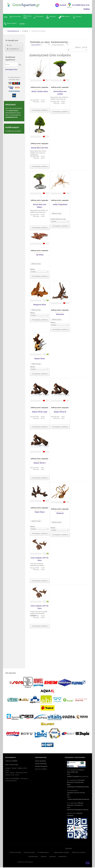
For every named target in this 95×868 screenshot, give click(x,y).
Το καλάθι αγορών (43, 853)
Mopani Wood (40, 360)
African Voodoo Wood (40, 91)
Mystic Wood (40, 513)
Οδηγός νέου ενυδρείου (79, 853)
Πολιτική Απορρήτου (41, 767)
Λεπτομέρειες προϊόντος (40, 110)
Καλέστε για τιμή (56, 215)
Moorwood (60, 315)
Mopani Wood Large (40, 413)
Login (10, 45)
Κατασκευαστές (33, 857)
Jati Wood (40, 256)
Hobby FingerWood (60, 206)
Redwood (60, 514)
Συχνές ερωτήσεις (40, 762)
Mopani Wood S (40, 464)
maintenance (63, 857)
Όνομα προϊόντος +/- (37, 45)
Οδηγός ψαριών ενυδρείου (62, 853)
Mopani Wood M (60, 413)
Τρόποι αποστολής (41, 764)
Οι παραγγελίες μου (14, 49)
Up (88, 864)
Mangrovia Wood (40, 306)
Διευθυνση (53, 857)
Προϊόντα (44, 857)
